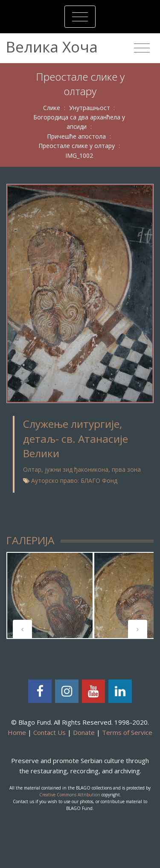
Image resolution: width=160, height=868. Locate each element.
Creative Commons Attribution (70, 795)
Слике (52, 108)
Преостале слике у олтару (77, 146)
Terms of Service (127, 732)
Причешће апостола (76, 136)
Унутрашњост (90, 108)
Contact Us (49, 732)
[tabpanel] (50, 595)
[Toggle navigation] (80, 17)
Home (17, 732)
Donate (84, 732)
